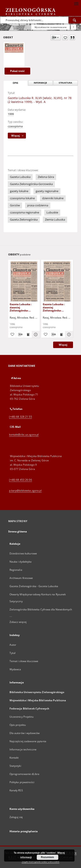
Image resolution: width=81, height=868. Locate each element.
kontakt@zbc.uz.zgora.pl (24, 435)
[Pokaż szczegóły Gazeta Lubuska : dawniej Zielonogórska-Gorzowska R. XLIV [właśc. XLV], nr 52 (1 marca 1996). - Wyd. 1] (35, 334)
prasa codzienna (38, 205)
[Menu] (76, 3)
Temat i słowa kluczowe (24, 661)
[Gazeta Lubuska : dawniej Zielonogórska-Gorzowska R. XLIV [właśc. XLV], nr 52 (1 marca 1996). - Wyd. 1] (24, 281)
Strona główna (18, 531)
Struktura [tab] (65, 83)
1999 (11, 114)
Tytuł (13, 653)
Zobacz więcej (18, 622)
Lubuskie (52, 212)
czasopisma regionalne (25, 212)
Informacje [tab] (40, 83)
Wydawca (15, 669)
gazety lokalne (19, 191)
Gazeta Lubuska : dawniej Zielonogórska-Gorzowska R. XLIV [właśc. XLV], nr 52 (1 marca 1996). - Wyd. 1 (23, 307)
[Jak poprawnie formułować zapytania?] (73, 27)
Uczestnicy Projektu (21, 717)
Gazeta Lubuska (20, 177)
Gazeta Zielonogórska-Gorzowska (31, 184)
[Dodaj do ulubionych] (65, 37)
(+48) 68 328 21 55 (21, 417)
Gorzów (15, 205)
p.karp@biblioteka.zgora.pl (25, 491)
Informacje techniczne (23, 749)
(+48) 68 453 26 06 (21, 480)
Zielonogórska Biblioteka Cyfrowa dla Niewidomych (41, 609)
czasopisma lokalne (22, 198)
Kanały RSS (16, 790)
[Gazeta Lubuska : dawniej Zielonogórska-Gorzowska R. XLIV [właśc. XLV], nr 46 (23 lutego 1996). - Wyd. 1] (57, 281)
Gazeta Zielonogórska (24, 220)
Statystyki (15, 766)
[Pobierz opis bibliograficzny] (20, 334)
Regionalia (16, 570)
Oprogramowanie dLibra (25, 774)
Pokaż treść (17, 71)
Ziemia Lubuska (55, 220)
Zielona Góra (46, 177)
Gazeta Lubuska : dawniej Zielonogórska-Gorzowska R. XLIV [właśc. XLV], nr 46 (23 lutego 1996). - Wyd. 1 (56, 307)
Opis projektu (18, 725)
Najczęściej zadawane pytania (28, 741)
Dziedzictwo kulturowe (23, 553)
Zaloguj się (16, 817)
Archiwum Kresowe (21, 578)
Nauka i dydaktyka (21, 562)
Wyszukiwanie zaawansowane (51, 27)
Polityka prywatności (22, 782)
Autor (13, 645)
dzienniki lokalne (53, 198)
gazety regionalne (47, 191)
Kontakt (14, 758)
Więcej (63, 345)
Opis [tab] (15, 83)
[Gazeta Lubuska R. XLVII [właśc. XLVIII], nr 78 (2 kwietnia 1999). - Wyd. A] (14, 48)
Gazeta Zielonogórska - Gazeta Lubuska (34, 586)
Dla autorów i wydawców (25, 733)
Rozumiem (47, 857)
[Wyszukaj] (75, 20)
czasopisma (15, 126)
